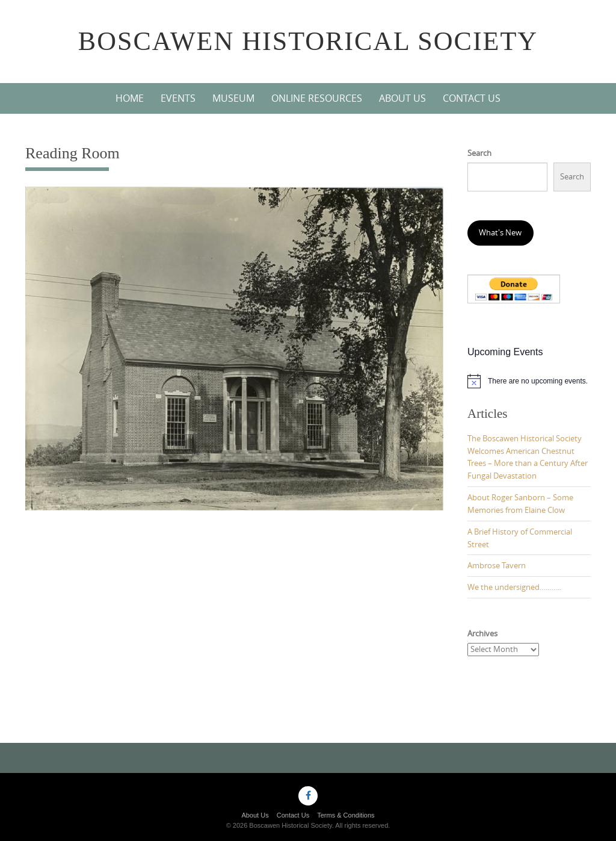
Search (479, 153)
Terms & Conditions (346, 815)
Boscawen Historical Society (308, 41)
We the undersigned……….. (514, 587)
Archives (482, 633)
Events (178, 98)
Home (130, 98)
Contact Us (472, 98)
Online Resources (317, 98)
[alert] (529, 381)
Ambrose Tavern (497, 565)
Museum (233, 98)
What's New (500, 232)
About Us (402, 98)
